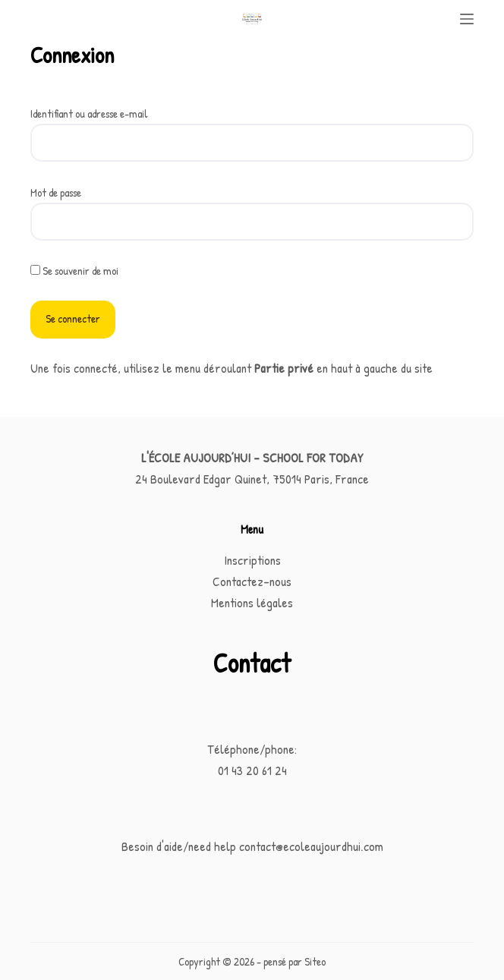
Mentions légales (252, 602)
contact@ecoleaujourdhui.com (311, 846)
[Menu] (467, 19)
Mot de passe (56, 192)
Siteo (315, 961)
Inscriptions (252, 560)
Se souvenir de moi (74, 271)
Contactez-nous (252, 581)
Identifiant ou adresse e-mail (89, 113)
